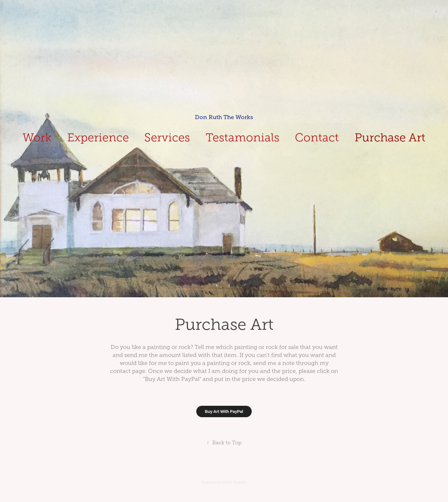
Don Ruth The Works (224, 117)
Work (37, 137)
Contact (317, 137)
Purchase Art (390, 137)
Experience (98, 137)
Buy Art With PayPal (224, 411)
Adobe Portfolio (234, 482)
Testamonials (243, 137)
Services (167, 137)
